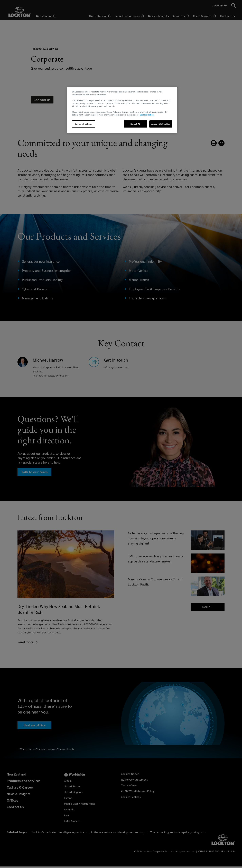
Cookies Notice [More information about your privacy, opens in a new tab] (147, 115)
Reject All (135, 124)
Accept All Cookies (161, 124)
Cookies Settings (83, 124)
